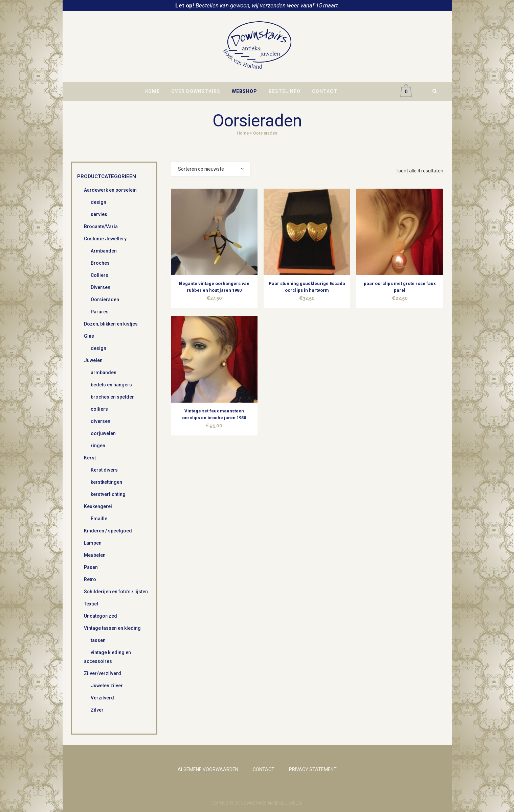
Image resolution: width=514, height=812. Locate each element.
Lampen (93, 543)
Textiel (91, 604)
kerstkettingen (106, 482)
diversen (100, 421)
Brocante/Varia (101, 226)
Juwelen (93, 360)
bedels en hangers (111, 385)
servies (99, 214)
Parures (100, 312)
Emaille (99, 519)
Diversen (100, 287)
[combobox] (211, 169)
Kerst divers (104, 470)
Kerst (90, 458)
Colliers (99, 275)
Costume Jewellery (105, 239)
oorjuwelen (103, 433)
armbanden (104, 373)
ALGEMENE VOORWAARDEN (208, 769)
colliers (99, 409)
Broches (100, 263)
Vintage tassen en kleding (112, 628)
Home (243, 133)
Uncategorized (100, 616)
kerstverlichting (108, 494)
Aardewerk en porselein (110, 190)
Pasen (91, 567)
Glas (89, 336)
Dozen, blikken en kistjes (111, 324)
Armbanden (104, 251)
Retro (90, 579)
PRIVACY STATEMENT (313, 769)
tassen (98, 640)
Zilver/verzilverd (103, 673)
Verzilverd (102, 698)
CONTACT (264, 769)
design (98, 202)
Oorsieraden (105, 300)
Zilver (97, 710)
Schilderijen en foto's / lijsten (116, 592)
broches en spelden (113, 397)
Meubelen (95, 555)
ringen (98, 446)
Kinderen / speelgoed (108, 531)
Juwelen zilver (107, 686)
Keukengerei (98, 506)
